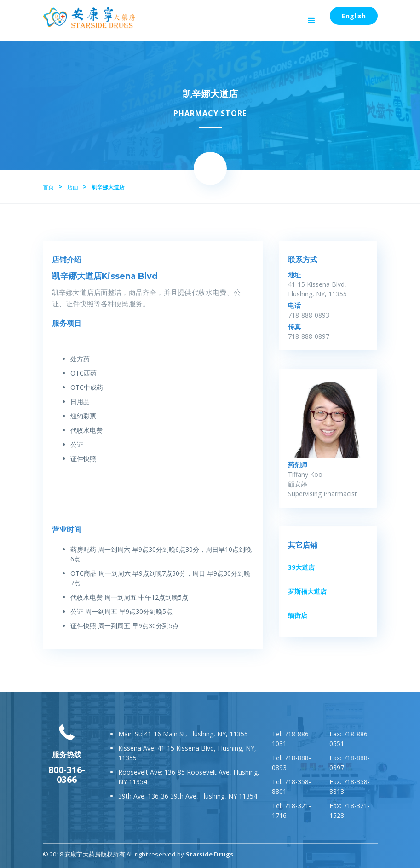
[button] (311, 21)
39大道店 (301, 567)
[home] (89, 18)
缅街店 (298, 615)
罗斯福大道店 (307, 591)
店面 (73, 187)
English (354, 16)
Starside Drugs (210, 854)
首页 (48, 187)
